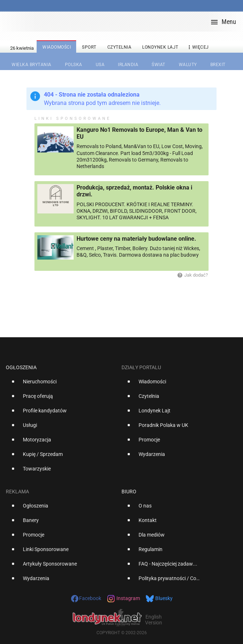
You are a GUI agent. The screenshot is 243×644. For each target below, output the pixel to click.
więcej (198, 47)
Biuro (129, 492)
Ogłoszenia (21, 367)
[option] (61, 384)
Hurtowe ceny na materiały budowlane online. (136, 239)
